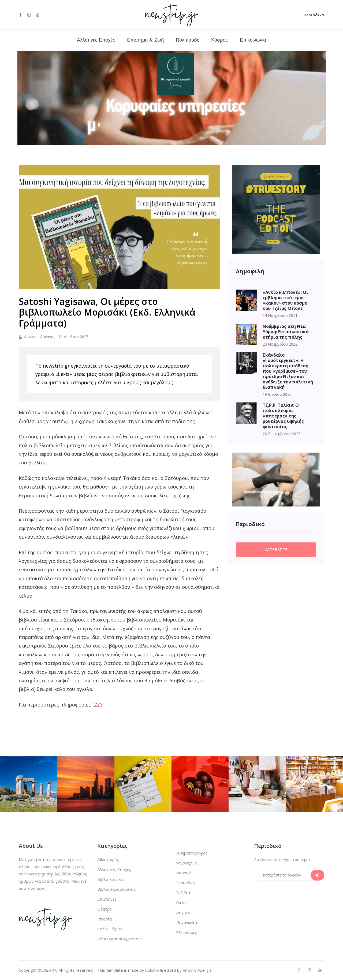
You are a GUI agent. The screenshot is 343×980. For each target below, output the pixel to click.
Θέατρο (105, 909)
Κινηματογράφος (192, 853)
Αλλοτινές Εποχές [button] (96, 40)
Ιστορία (105, 919)
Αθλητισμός (108, 859)
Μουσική (184, 873)
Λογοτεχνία (186, 863)
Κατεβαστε (276, 549)
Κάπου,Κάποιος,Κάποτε (120, 939)
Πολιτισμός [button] (187, 40)
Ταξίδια (183, 893)
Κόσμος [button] (219, 40)
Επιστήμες (107, 899)
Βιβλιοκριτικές (111, 879)
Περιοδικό (314, 15)
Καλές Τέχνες (110, 929)
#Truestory (186, 932)
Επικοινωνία (253, 40)
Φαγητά (183, 912)
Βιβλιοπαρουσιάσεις (117, 889)
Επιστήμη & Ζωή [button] (145, 40)
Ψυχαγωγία (186, 922)
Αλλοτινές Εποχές (114, 869)
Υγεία (181, 903)
